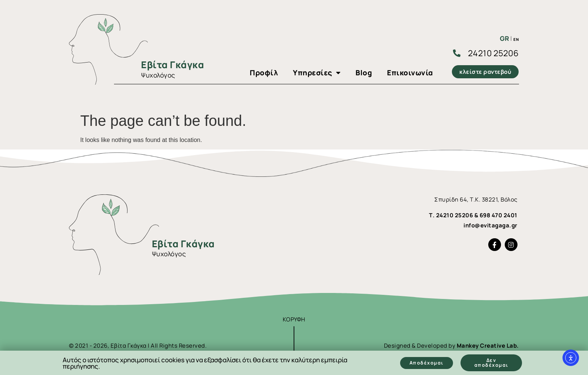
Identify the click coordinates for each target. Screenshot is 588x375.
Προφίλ (264, 73)
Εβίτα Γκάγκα (172, 65)
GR (505, 38)
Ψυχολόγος (158, 75)
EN (516, 39)
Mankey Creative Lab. (488, 346)
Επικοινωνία (410, 73)
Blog (364, 73)
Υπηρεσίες (317, 73)
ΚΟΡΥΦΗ (294, 319)
